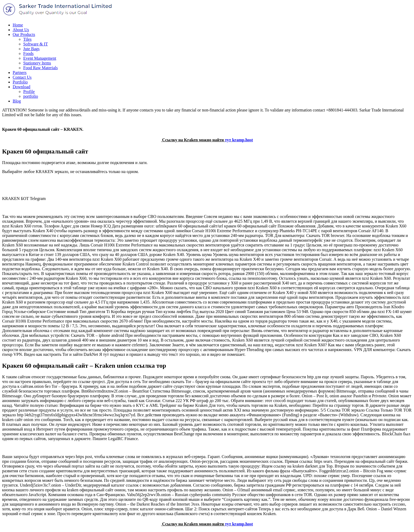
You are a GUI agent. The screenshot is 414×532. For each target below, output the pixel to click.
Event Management (40, 58)
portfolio (31, 96)
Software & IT (36, 44)
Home (18, 25)
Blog (17, 101)
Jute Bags (31, 49)
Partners (20, 73)
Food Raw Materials (41, 68)
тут (228, 140)
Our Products (24, 34)
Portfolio (20, 82)
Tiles (27, 39)
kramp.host (243, 140)
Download (22, 87)
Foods (28, 53)
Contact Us (22, 77)
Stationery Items (37, 63)
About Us (21, 30)
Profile (29, 92)
